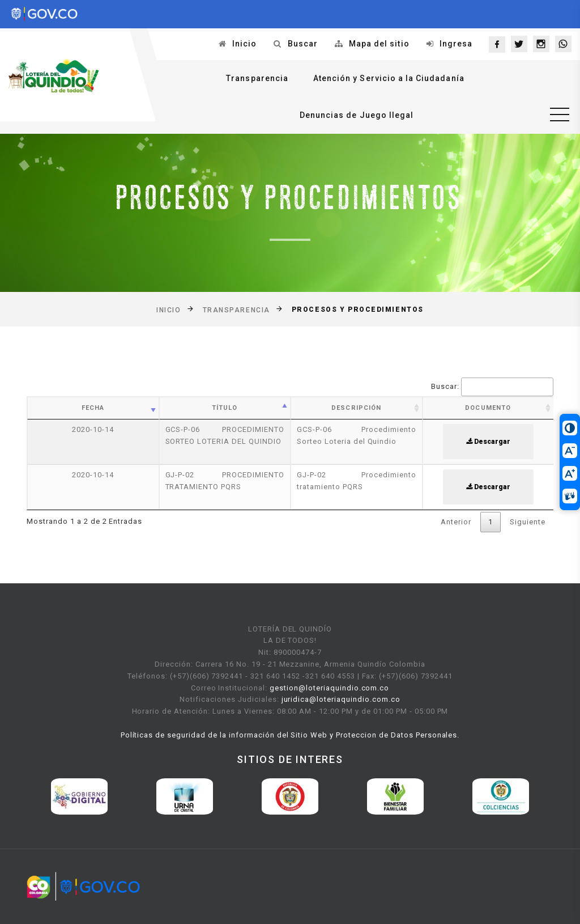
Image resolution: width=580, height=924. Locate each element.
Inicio (244, 44)
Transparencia (257, 78)
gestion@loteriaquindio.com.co (329, 688)
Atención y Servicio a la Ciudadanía (389, 78)
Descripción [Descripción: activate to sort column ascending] (356, 408)
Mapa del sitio (379, 44)
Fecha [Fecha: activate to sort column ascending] (93, 408)
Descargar (488, 442)
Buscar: (492, 387)
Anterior (456, 522)
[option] (79, 796)
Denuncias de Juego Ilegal (357, 115)
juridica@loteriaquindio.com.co (341, 699)
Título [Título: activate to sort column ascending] (225, 408)
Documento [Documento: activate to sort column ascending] (488, 408)
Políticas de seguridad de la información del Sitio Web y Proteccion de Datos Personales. (290, 735)
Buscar (303, 44)
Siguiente (528, 522)
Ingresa (456, 44)
